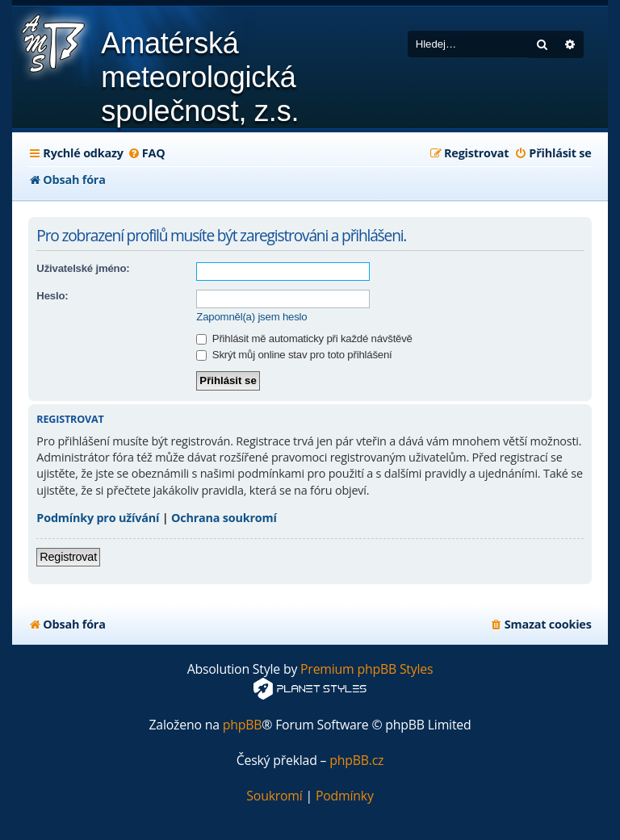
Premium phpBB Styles (367, 669)
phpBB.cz (356, 761)
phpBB (243, 725)
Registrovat (68, 557)
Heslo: (52, 296)
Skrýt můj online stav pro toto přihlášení (294, 355)
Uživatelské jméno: (83, 268)
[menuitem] (147, 153)
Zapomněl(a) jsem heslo (251, 317)
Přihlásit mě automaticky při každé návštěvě (304, 339)
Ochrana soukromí (224, 518)
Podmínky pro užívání (98, 518)
